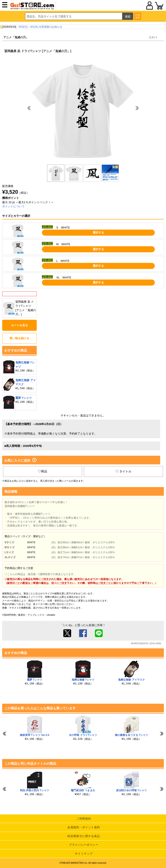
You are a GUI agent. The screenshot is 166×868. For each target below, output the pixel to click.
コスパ (153, 37)
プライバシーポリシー (84, 845)
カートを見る (19, 325)
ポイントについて (13, 206)
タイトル (123, 471)
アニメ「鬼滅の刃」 (16, 37)
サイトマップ (84, 854)
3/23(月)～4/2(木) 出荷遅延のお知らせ (40, 27)
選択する (98, 233)
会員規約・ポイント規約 (84, 827)
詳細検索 (138, 16)
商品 (43, 471)
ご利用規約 (84, 819)
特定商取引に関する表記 (84, 836)
